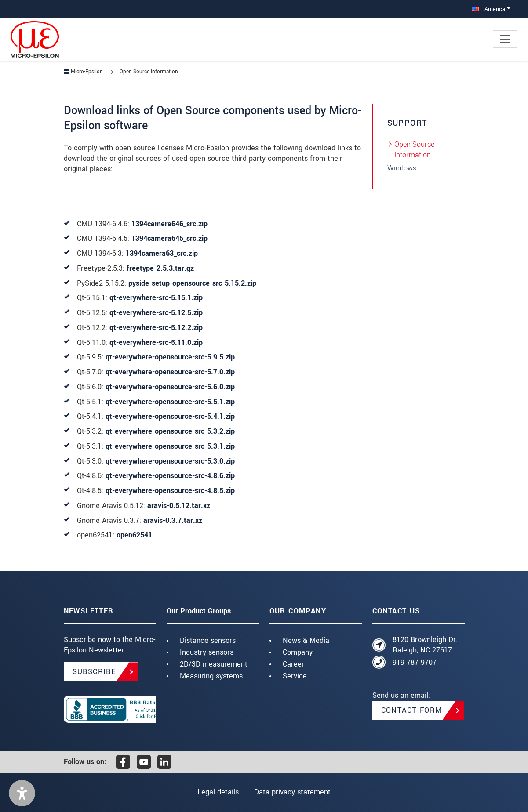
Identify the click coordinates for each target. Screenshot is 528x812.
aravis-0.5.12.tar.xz (179, 506)
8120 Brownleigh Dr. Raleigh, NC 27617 (425, 645)
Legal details (217, 792)
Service (295, 676)
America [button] (489, 9)
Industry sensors (207, 652)
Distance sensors (208, 640)
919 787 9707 (415, 662)
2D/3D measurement (214, 664)
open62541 (134, 535)
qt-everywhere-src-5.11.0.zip (156, 343)
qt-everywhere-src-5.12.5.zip (156, 313)
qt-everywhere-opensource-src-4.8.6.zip (170, 476)
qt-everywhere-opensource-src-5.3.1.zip (170, 446)
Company (298, 652)
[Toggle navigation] (505, 39)
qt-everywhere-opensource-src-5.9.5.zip (170, 357)
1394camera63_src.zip (162, 253)
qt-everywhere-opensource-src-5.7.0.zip (170, 372)
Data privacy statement (293, 792)
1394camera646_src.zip (169, 224)
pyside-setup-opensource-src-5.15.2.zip (192, 283)
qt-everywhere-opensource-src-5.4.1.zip (170, 416)
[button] (22, 793)
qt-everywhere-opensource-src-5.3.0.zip (170, 461)
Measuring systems (211, 676)
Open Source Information (414, 150)
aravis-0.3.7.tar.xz (173, 520)
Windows (402, 168)
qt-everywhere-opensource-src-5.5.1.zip (170, 402)
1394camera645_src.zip (169, 238)
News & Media (306, 640)
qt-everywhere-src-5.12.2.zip (156, 328)
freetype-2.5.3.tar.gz (160, 268)
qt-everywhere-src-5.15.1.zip (156, 298)
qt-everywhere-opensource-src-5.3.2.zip (170, 431)
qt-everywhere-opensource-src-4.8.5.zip (170, 491)
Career (293, 664)
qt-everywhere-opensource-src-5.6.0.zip (170, 387)
